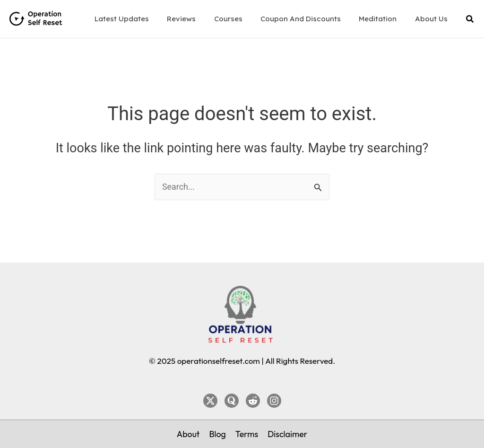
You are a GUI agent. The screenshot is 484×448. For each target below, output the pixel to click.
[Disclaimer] (288, 434)
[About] (188, 434)
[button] (470, 19)
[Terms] (247, 434)
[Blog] (217, 434)
